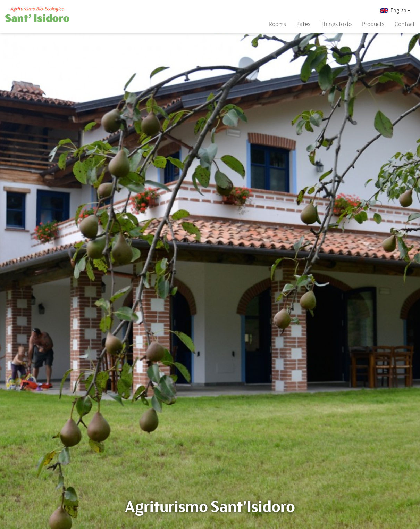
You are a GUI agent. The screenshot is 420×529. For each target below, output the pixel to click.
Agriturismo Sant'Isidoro (210, 507)
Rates (303, 24)
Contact (405, 24)
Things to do (336, 24)
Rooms (278, 24)
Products (373, 24)
